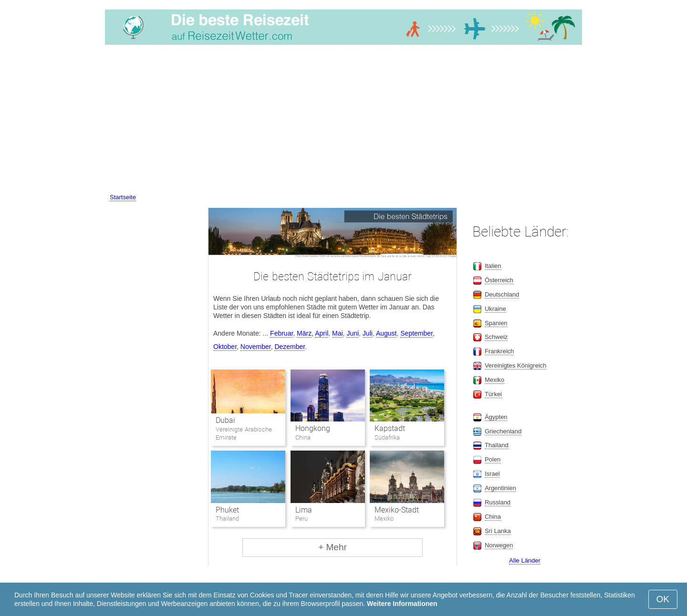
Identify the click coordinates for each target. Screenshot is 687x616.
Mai (338, 333)
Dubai (225, 420)
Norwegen (499, 545)
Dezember (290, 347)
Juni (353, 333)
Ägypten (496, 417)
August (386, 333)
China (493, 517)
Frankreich (499, 351)
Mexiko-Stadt (397, 510)
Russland (498, 502)
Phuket (227, 510)
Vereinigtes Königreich (515, 365)
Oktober (225, 347)
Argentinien (500, 488)
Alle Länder (525, 560)
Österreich (499, 280)
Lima (304, 510)
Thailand (497, 445)
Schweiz (496, 337)
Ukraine (495, 309)
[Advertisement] (343, 121)
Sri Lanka (498, 531)
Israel (492, 474)
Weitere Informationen (402, 604)
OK (663, 599)
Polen (493, 459)
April (322, 333)
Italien (493, 266)
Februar (281, 333)
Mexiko (494, 380)
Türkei (493, 394)
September (416, 333)
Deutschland (502, 294)
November (256, 347)
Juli (368, 333)
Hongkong (313, 428)
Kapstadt (390, 428)
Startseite (123, 197)
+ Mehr (333, 547)
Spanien (496, 323)
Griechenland (503, 431)
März (304, 333)
